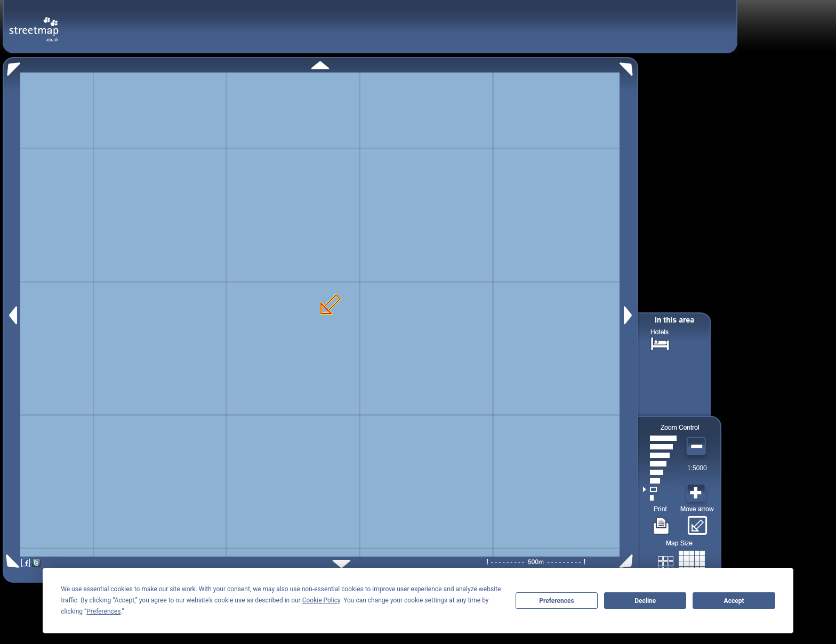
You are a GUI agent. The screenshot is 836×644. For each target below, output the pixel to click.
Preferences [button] (103, 611)
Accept (734, 601)
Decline (645, 601)
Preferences (557, 601)
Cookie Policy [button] (321, 600)
